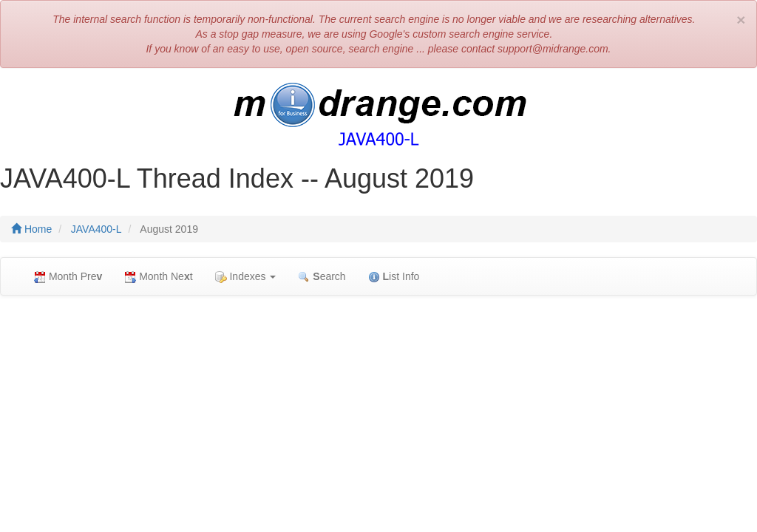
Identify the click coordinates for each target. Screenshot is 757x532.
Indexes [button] (246, 277)
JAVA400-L (96, 229)
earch (322, 277)
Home (31, 229)
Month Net (158, 277)
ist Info (394, 277)
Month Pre (68, 277)
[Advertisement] (378, 414)
